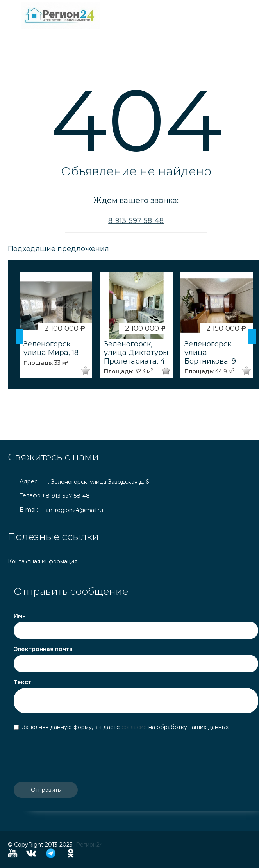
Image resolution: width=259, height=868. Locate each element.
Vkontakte (31, 853)
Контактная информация (43, 561)
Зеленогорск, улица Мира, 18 (51, 348)
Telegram (51, 853)
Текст (22, 682)
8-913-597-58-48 (136, 221)
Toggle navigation (15, 15)
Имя (20, 616)
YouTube (13, 853)
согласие (135, 727)
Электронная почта (43, 649)
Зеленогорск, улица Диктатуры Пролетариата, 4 (136, 353)
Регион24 (89, 845)
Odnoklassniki (71, 853)
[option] (56, 325)
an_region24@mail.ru (74, 510)
